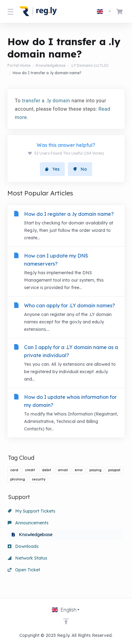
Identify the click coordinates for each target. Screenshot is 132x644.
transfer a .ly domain (46, 101)
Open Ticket (24, 570)
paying (95, 470)
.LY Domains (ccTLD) (90, 65)
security (39, 479)
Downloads (23, 546)
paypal (114, 470)
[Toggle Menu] (10, 11)
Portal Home (19, 65)
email (63, 470)
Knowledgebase (51, 65)
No (80, 169)
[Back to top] (66, 621)
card (14, 470)
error (79, 470)
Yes (52, 169)
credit (30, 470)
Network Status (27, 558)
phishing (18, 479)
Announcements (28, 523)
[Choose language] (104, 11)
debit (47, 470)
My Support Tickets (31, 511)
